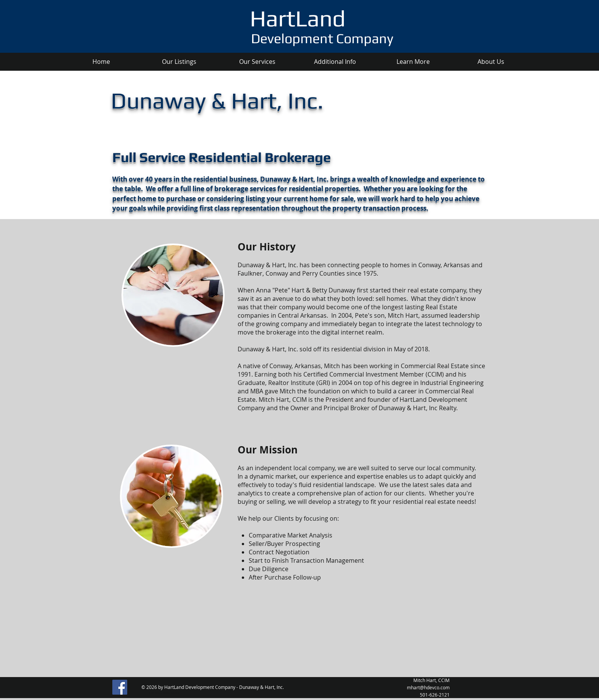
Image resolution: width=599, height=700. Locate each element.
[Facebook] (120, 687)
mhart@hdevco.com (428, 687)
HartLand (298, 18)
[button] (257, 62)
